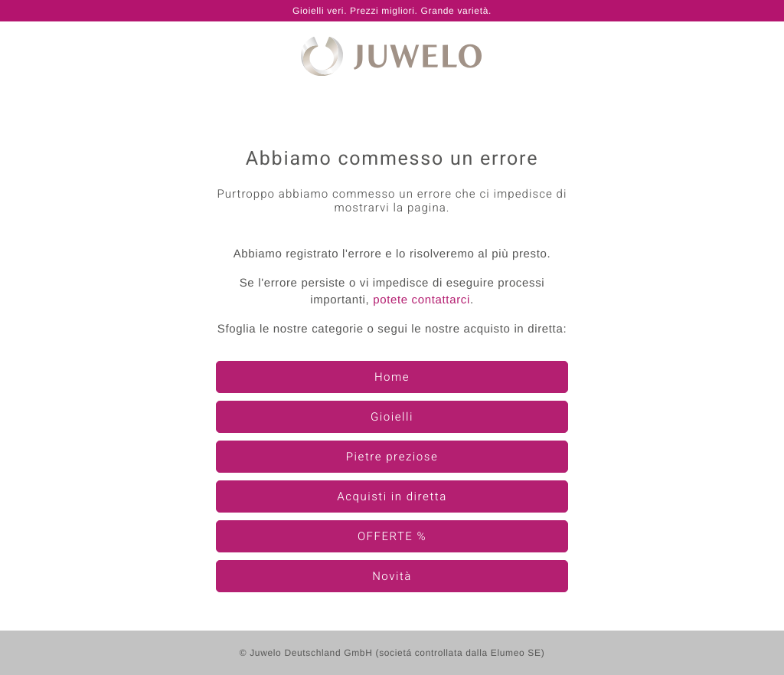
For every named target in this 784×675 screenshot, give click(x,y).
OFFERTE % (392, 537)
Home (392, 378)
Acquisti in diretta (392, 497)
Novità (392, 577)
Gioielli (392, 418)
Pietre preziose (392, 457)
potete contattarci (421, 300)
